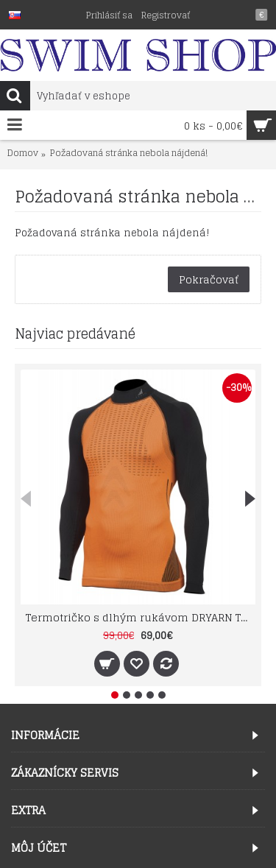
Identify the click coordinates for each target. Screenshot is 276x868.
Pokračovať (209, 279)
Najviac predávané (75, 334)
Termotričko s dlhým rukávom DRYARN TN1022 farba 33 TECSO (141, 617)
